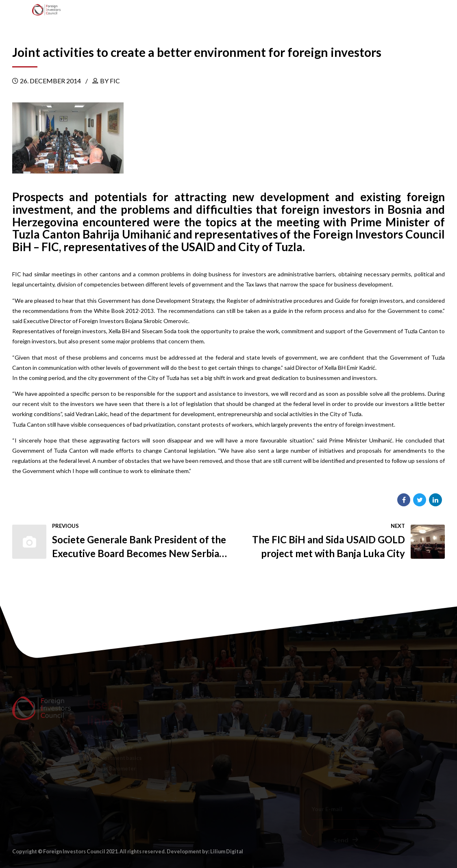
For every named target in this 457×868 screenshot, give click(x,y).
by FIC (110, 81)
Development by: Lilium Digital (205, 852)
